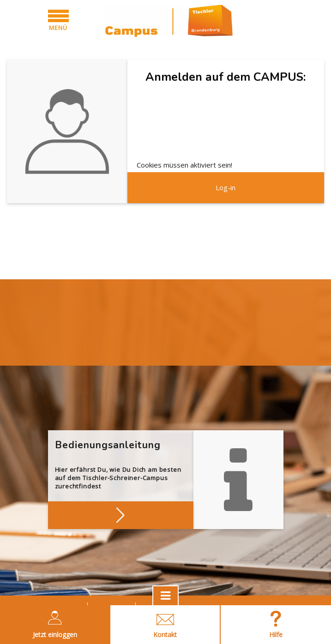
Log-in (226, 187)
